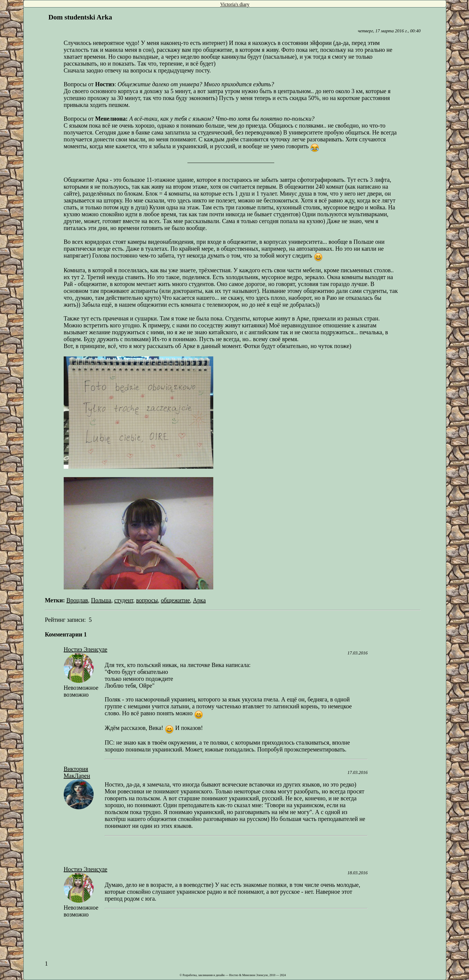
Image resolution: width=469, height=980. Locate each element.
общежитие (175, 600)
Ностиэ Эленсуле (86, 649)
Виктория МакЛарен (77, 772)
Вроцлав (77, 600)
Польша (101, 600)
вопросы (147, 600)
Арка (199, 600)
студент (124, 600)
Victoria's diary (235, 4)
